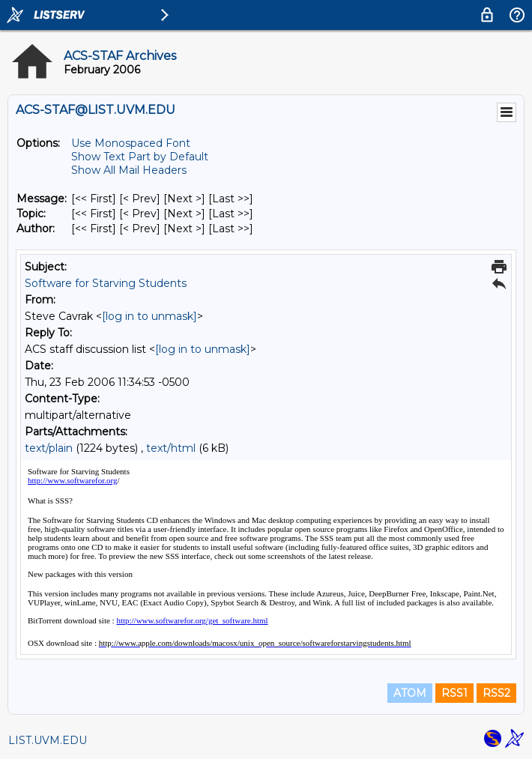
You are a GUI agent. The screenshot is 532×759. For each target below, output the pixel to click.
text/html (171, 448)
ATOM (410, 693)
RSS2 (496, 693)
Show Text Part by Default (140, 157)
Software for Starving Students (106, 283)
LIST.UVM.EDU (48, 740)
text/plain (49, 448)
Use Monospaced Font (131, 143)
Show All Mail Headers (129, 170)
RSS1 (454, 693)
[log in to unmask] (149, 316)
